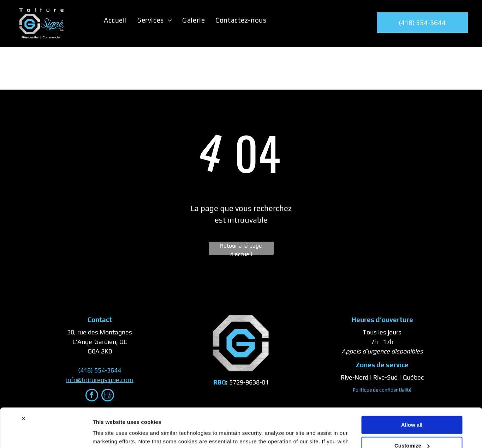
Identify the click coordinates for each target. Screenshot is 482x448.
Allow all (412, 390)
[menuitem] (115, 20)
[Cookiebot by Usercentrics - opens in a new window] (46, 434)
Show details (109, 434)
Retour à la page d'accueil (241, 249)
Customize (412, 410)
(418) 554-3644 (100, 370)
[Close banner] (23, 383)
